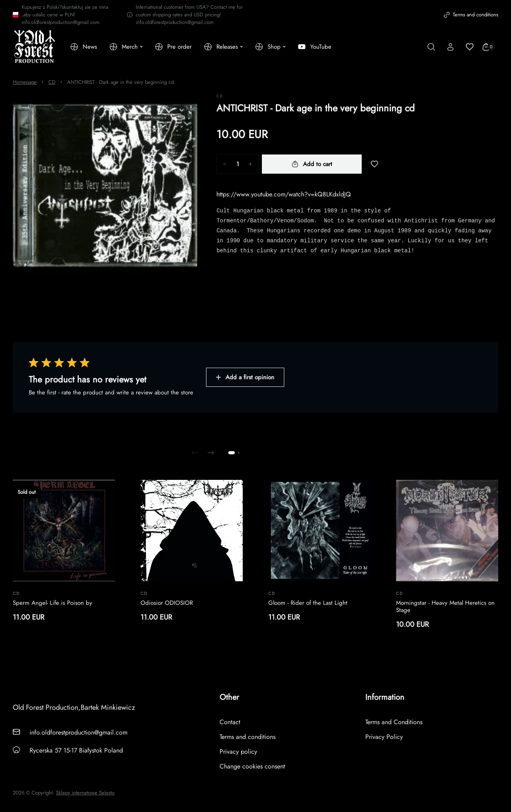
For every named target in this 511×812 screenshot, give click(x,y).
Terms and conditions (471, 15)
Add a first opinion (245, 377)
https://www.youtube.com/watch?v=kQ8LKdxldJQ (284, 194)
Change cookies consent (252, 766)
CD (52, 82)
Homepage (25, 82)
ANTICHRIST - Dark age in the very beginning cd (120, 82)
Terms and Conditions (394, 722)
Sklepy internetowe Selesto (85, 793)
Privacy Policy (384, 737)
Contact (230, 722)
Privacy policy (238, 752)
